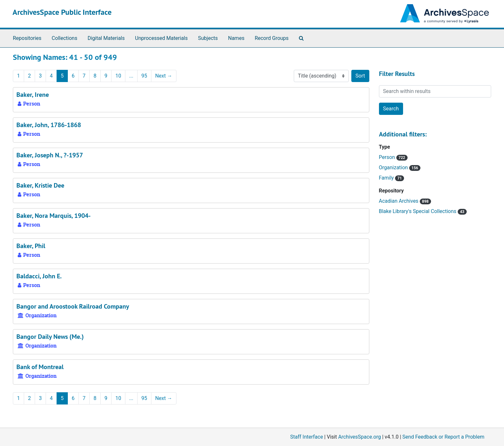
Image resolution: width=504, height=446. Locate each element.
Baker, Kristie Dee (40, 185)
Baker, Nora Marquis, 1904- (54, 216)
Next (164, 76)
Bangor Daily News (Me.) (50, 337)
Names (236, 38)
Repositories (27, 38)
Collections (65, 38)
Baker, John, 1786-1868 (49, 125)
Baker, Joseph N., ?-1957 (50, 155)
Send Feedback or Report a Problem (443, 437)
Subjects (208, 38)
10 (118, 76)
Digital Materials (106, 38)
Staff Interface (307, 437)
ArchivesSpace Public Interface (62, 12)
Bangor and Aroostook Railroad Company (73, 306)
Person (388, 157)
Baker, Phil (31, 246)
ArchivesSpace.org (360, 437)
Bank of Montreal (40, 367)
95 (144, 76)
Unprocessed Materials (161, 38)
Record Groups (271, 38)
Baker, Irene (33, 95)
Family (387, 178)
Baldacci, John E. (39, 276)
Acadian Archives (399, 201)
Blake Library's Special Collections (418, 211)
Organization (394, 167)
